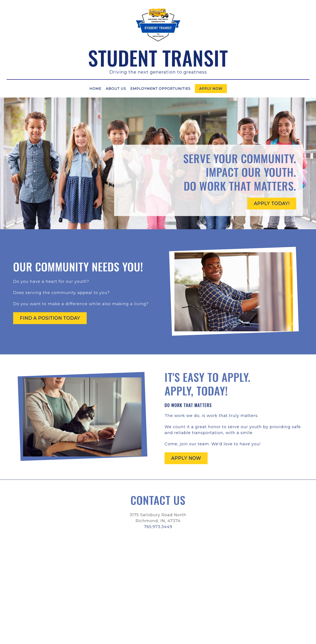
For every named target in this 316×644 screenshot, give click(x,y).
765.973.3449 (158, 527)
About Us (116, 89)
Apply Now (211, 89)
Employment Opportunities (160, 89)
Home (95, 89)
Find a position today (50, 318)
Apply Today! (272, 204)
